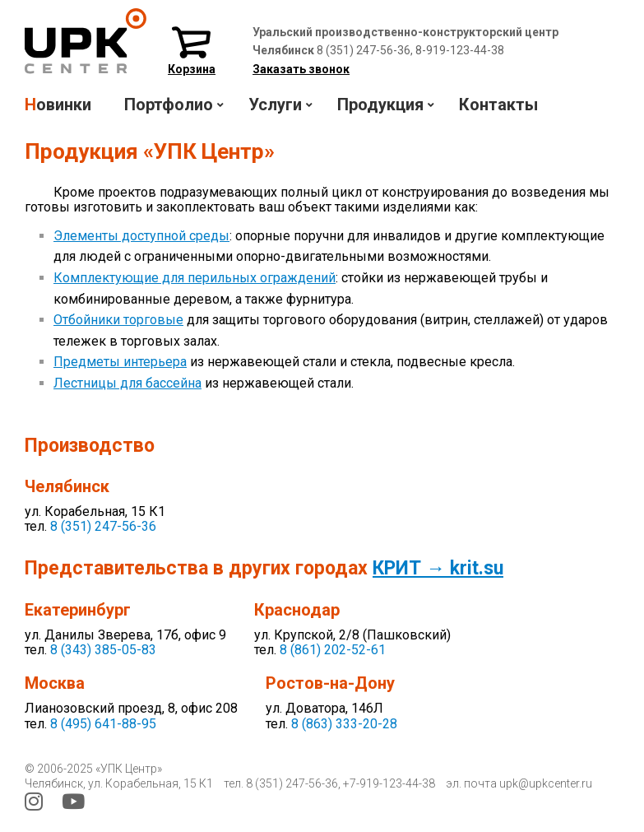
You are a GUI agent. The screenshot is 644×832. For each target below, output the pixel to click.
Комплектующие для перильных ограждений (195, 278)
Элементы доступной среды (141, 236)
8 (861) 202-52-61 (333, 650)
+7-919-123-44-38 (389, 783)
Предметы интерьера (120, 362)
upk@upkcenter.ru (546, 783)
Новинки (58, 105)
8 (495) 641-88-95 (103, 724)
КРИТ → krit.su (438, 568)
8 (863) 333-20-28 (344, 724)
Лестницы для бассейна (127, 383)
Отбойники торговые (118, 320)
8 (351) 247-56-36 (103, 526)
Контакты (498, 105)
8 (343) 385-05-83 (103, 650)
